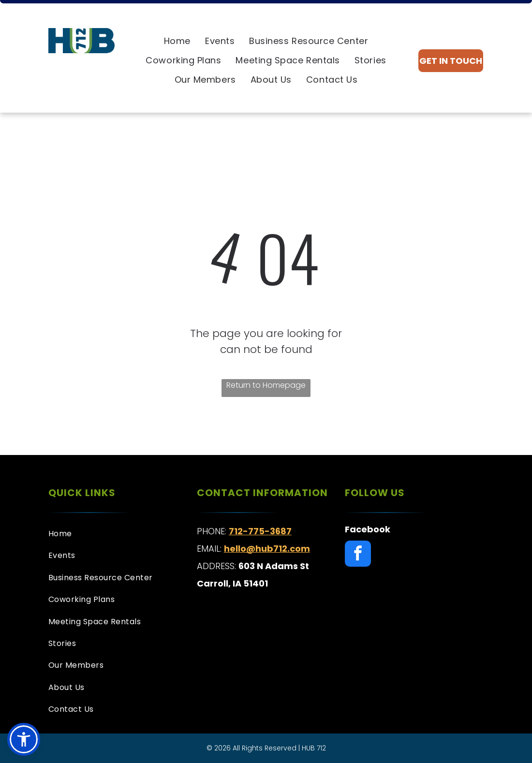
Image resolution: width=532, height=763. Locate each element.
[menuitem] (177, 41)
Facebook (368, 529)
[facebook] (358, 555)
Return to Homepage (266, 385)
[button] (24, 739)
